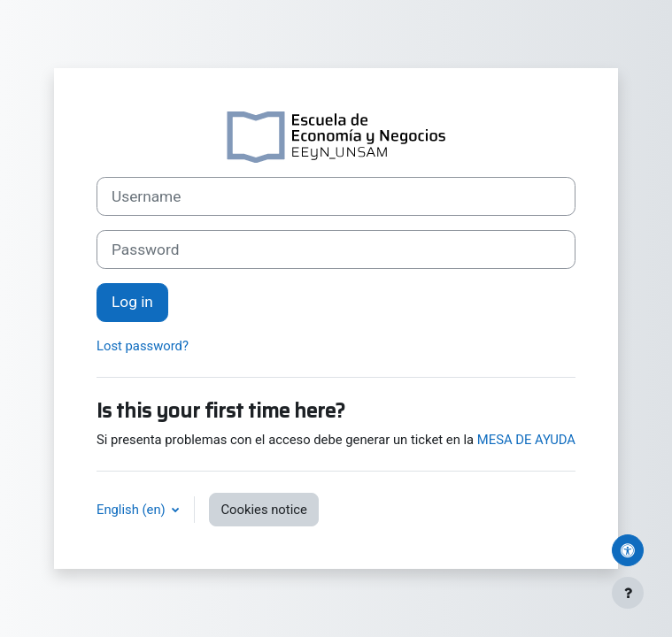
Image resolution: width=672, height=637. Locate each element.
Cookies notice (263, 510)
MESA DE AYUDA (526, 440)
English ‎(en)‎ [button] (132, 510)
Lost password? (143, 346)
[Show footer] (628, 593)
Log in (132, 302)
